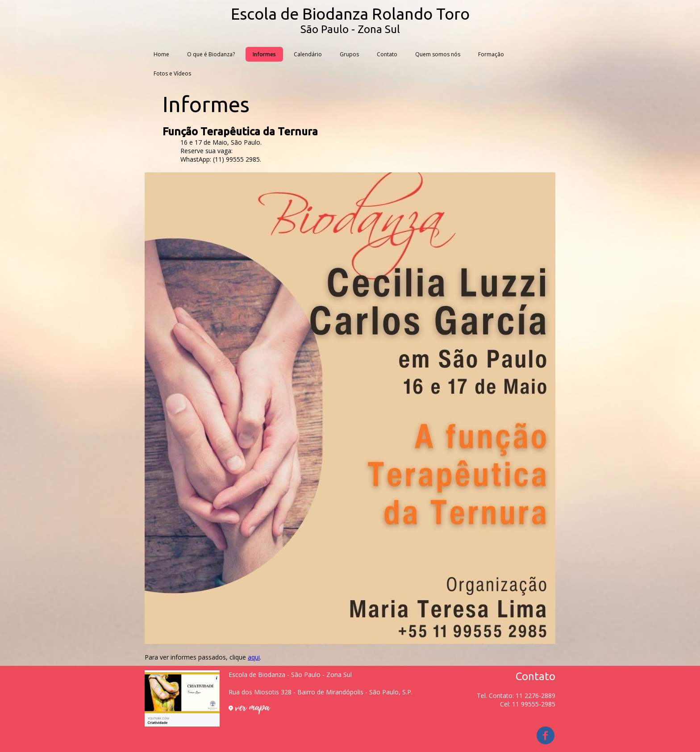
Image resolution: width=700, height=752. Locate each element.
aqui (254, 657)
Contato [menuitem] (387, 54)
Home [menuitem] (161, 54)
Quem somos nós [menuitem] (438, 54)
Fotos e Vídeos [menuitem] (172, 73)
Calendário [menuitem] (308, 54)
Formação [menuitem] (491, 54)
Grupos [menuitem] (349, 54)
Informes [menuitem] (264, 54)
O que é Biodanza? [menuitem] (211, 54)
